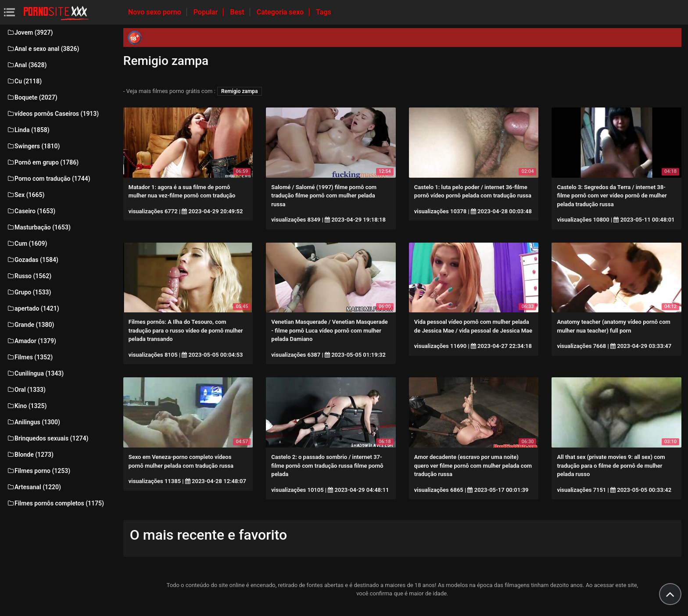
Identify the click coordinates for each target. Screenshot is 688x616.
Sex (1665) (25, 195)
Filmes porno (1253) (38, 471)
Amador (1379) (31, 341)
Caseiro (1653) (31, 211)
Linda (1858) (28, 130)
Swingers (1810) (33, 146)
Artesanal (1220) (34, 487)
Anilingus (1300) (33, 422)
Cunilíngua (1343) (35, 373)
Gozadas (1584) (32, 260)
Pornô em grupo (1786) (43, 162)
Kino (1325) (27, 406)
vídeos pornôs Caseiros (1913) (53, 114)
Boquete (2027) (32, 97)
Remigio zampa (239, 91)
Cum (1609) (27, 244)
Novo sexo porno (156, 12)
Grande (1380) (30, 325)
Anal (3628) (27, 65)
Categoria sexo (281, 12)
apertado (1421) (33, 308)
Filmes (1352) (30, 357)
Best (238, 12)
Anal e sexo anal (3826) (43, 49)
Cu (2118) (24, 81)
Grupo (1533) (29, 292)
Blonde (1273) (30, 455)
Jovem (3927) (30, 32)
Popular (207, 12)
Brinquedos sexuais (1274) (47, 438)
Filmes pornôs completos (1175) (55, 503)
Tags (324, 12)
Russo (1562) (29, 276)
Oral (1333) (26, 390)
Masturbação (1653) (39, 227)
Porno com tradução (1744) (48, 179)
